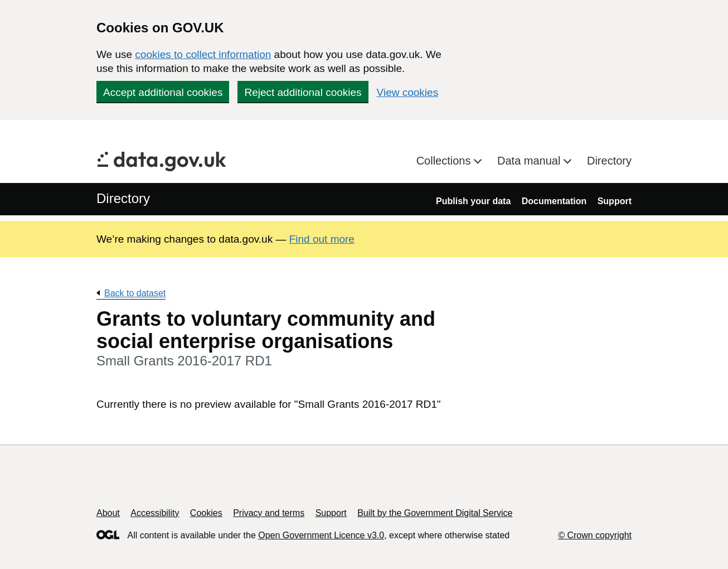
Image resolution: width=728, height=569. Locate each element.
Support (615, 201)
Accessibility (155, 513)
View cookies (408, 92)
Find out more (322, 239)
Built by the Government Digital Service (435, 513)
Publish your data (473, 201)
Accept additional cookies (163, 92)
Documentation (554, 201)
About (108, 513)
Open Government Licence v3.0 (321, 535)
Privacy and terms (269, 513)
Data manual (530, 161)
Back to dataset (135, 293)
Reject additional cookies (303, 92)
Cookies (206, 513)
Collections (445, 161)
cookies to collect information (203, 54)
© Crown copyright (595, 535)
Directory (609, 161)
